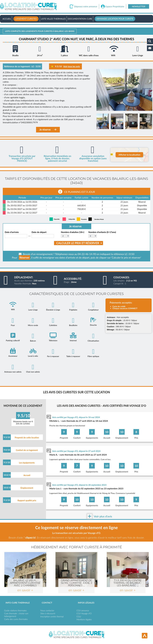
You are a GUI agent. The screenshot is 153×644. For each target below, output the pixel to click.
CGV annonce (83, 610)
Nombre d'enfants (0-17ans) (102, 232)
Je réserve (48, 130)
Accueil (7, 19)
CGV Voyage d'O (84, 613)
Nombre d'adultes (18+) (73, 232)
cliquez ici (30, 538)
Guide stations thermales (15, 610)
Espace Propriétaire (115, 6)
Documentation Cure (80, 19)
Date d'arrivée (12, 232)
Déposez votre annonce (86, 6)
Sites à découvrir (48, 613)
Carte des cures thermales (16, 619)
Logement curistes (26, 19)
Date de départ (39, 232)
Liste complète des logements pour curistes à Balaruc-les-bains (40, 31)
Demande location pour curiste (115, 19)
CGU (79, 616)
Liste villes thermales (53, 19)
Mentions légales (84, 619)
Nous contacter (47, 610)
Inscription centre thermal (52, 616)
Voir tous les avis (71, 66)
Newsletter (139, 6)
